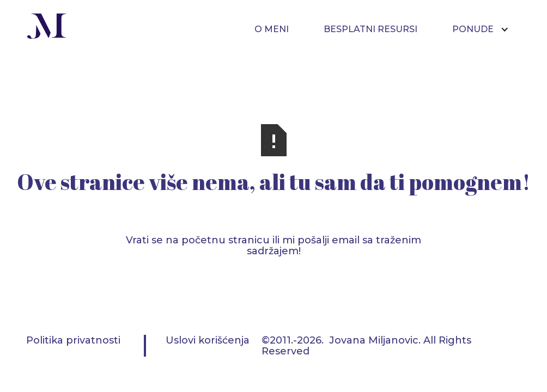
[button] (486, 29)
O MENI (272, 29)
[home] (47, 27)
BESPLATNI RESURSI (370, 29)
